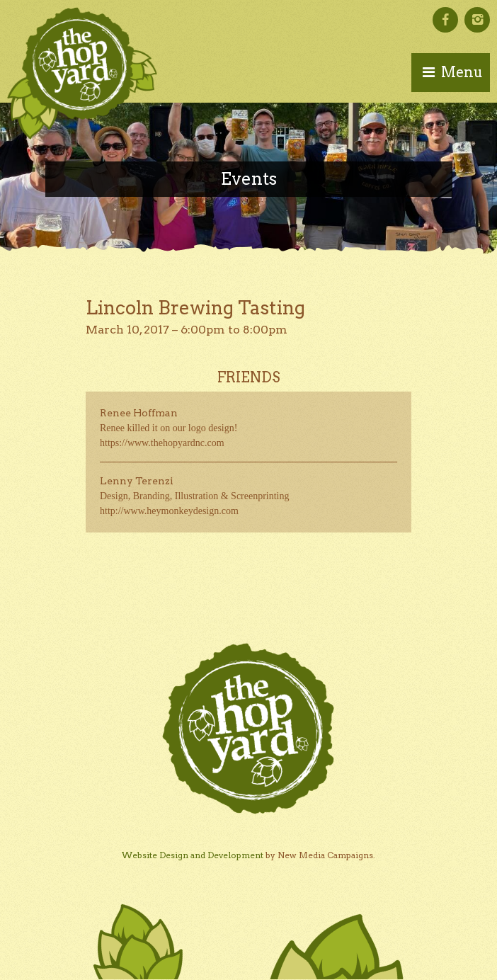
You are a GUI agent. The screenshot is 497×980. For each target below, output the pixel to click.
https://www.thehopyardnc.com (162, 443)
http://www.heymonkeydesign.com (169, 511)
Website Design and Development (193, 855)
